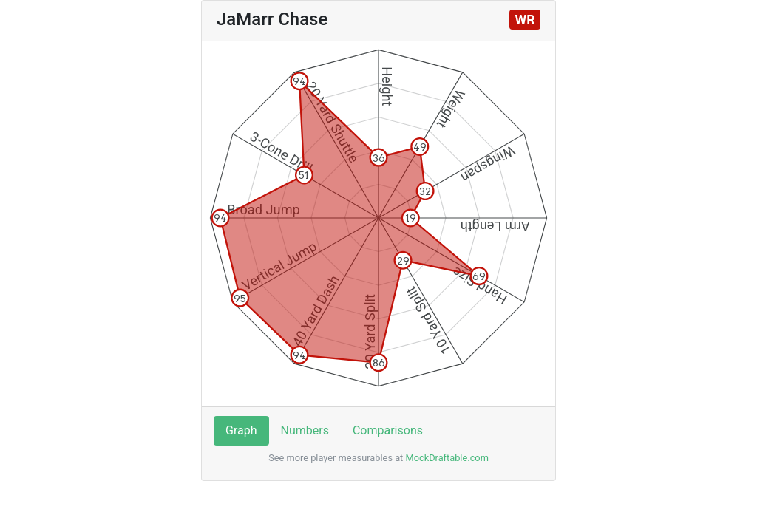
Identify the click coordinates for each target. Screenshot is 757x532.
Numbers (305, 430)
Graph (241, 430)
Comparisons (388, 430)
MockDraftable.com (446, 458)
